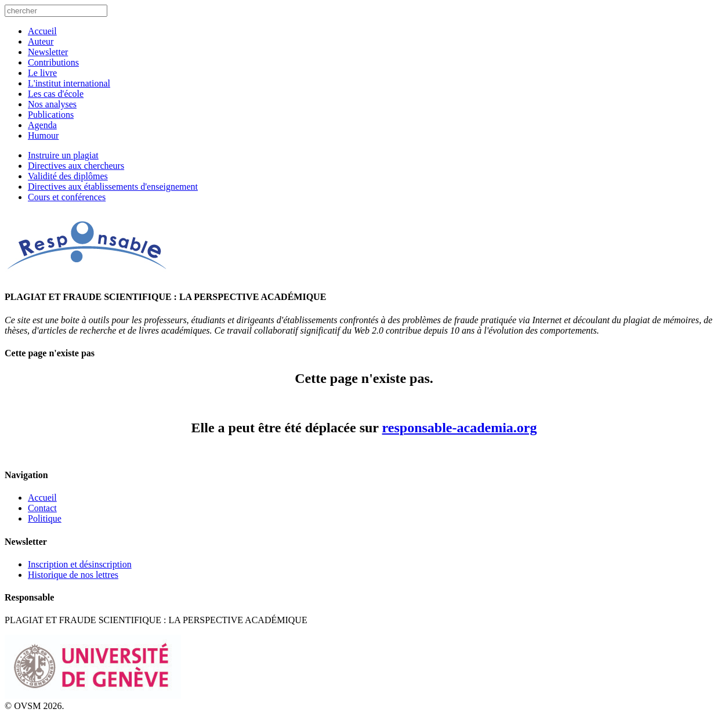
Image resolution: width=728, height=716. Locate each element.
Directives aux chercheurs (76, 166)
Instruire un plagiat (63, 155)
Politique (45, 518)
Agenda (42, 125)
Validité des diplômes (68, 176)
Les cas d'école (56, 94)
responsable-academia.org (460, 428)
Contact (42, 508)
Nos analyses (52, 104)
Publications (51, 115)
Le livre (42, 73)
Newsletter (48, 52)
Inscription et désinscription (80, 564)
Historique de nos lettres (73, 575)
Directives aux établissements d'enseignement (113, 187)
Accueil (42, 31)
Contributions (53, 62)
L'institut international (69, 83)
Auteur (41, 41)
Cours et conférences (67, 197)
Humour (43, 135)
